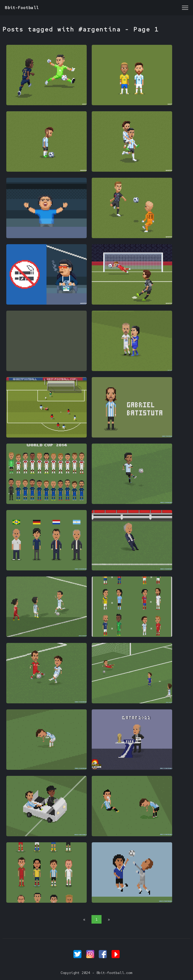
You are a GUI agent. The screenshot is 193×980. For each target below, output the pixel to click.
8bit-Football (22, 8)
